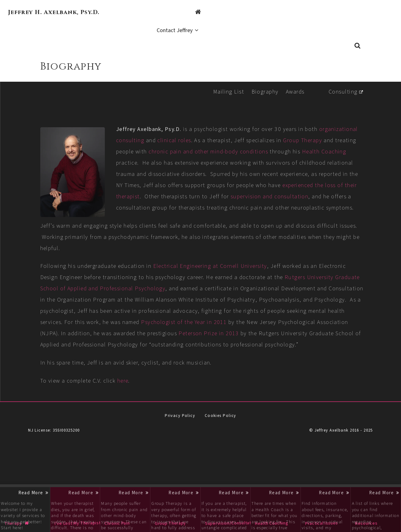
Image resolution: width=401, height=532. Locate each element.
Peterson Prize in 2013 (219, 353)
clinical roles (244, 126)
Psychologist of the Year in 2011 (151, 342)
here (160, 411)
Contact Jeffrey (369, 13)
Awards (293, 77)
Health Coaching (230, 149)
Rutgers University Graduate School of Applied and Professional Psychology (179, 297)
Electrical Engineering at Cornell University (248, 274)
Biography (262, 77)
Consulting (340, 77)
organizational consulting (180, 126)
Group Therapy (165, 137)
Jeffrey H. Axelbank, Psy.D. (54, 12)
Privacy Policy (180, 446)
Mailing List (226, 77)
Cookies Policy (220, 446)
